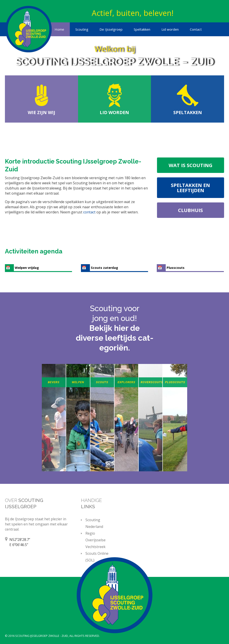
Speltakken (142, 29)
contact (90, 212)
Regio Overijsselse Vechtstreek (95, 540)
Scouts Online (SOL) (97, 557)
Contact (196, 29)
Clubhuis (190, 210)
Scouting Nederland (94, 523)
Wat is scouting (191, 165)
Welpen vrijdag (27, 268)
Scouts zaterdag (104, 268)
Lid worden (170, 29)
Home (59, 29)
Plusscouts (176, 268)
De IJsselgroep (111, 29)
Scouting (82, 29)
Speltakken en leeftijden (190, 188)
